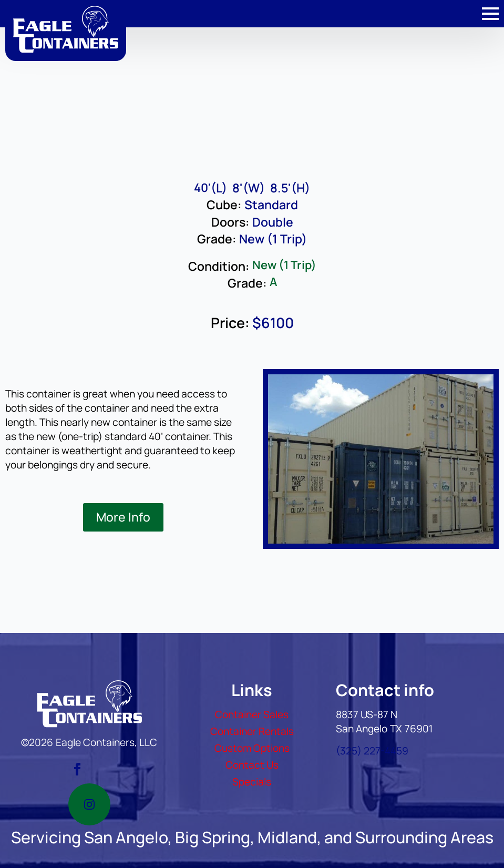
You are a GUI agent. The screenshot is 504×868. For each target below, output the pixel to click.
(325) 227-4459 (372, 751)
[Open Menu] (490, 14)
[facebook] (77, 769)
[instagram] (89, 804)
